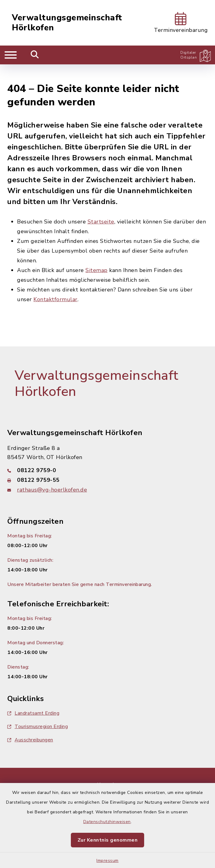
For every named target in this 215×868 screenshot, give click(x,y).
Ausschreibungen (30, 722)
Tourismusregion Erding (38, 709)
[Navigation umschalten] (11, 55)
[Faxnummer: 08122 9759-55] (107, 462)
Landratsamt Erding (33, 696)
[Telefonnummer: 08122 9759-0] (107, 453)
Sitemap (97, 253)
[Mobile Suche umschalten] (35, 55)
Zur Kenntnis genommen (108, 840)
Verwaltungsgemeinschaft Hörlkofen (67, 23)
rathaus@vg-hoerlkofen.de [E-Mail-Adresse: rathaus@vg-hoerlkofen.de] (52, 472)
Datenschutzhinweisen (107, 822)
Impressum (107, 861)
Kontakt (107, 767)
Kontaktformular (55, 282)
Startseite (101, 204)
